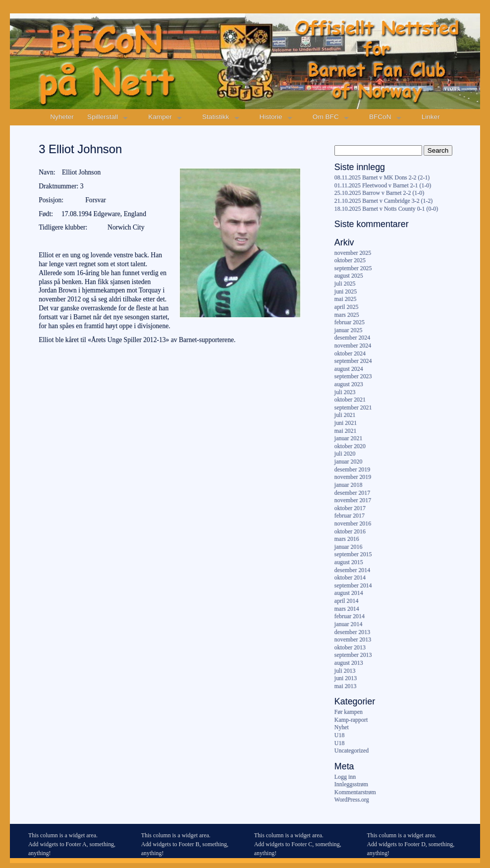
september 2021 (353, 407)
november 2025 (353, 253)
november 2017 (353, 500)
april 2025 (347, 307)
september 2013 (353, 655)
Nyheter (62, 117)
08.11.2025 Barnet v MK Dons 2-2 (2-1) (382, 177)
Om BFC (326, 117)
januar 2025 (348, 330)
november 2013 (353, 639)
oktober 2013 (350, 647)
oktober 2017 (350, 508)
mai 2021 (346, 431)
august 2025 (349, 276)
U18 (339, 735)
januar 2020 (348, 462)
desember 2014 (352, 570)
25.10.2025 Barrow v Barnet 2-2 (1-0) (379, 193)
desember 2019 (352, 469)
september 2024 (353, 361)
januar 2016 (348, 547)
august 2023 (349, 384)
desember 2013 (352, 632)
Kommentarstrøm (355, 792)
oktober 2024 (350, 353)
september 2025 (353, 268)
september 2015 (353, 554)
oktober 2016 (350, 531)
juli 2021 (345, 415)
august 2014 (349, 593)
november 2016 (353, 523)
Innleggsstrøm (351, 784)
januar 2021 (348, 438)
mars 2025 (347, 315)
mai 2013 (346, 686)
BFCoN (380, 117)
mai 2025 (346, 299)
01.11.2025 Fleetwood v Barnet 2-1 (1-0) (383, 185)
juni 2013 (346, 678)
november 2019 (353, 477)
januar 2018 (348, 485)
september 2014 (353, 585)
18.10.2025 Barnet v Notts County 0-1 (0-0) (386, 209)
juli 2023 (345, 392)
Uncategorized (352, 751)
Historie (271, 117)
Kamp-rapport (351, 720)
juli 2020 (345, 454)
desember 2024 (352, 338)
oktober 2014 (350, 578)
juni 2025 (346, 291)
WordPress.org (352, 800)
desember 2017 (352, 493)
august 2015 (349, 562)
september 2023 (353, 376)
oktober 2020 (350, 446)
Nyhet (342, 727)
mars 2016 (347, 539)
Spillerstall (103, 117)
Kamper (160, 117)
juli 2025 (345, 284)
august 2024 (349, 369)
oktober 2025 (350, 260)
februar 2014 (350, 616)
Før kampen (349, 712)
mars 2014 (347, 609)
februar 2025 (350, 322)
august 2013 (349, 663)
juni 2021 (346, 423)
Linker (431, 117)
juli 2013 (345, 671)
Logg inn (345, 777)
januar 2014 (348, 624)
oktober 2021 (350, 400)
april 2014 (347, 601)
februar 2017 (350, 516)
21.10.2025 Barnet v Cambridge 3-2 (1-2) (383, 201)
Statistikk (216, 117)
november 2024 (353, 346)
